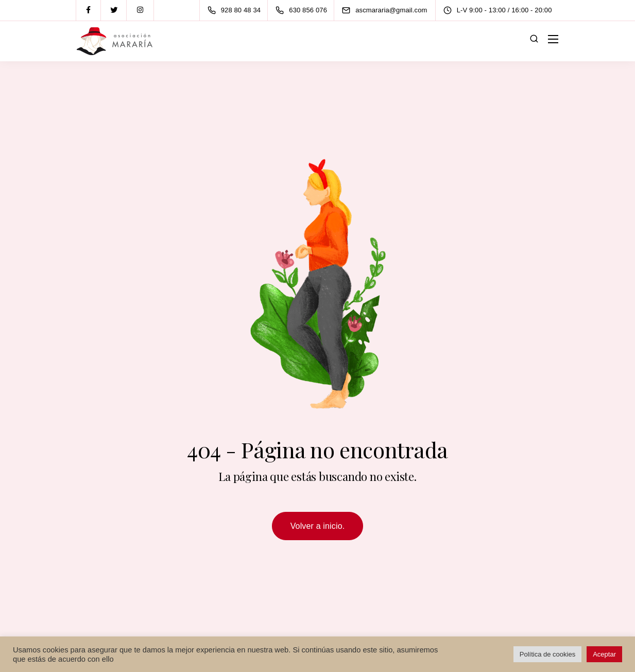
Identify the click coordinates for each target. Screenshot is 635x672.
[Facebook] (89, 10)
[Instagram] (140, 10)
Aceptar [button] (604, 654)
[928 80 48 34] (236, 10)
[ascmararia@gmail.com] (394, 10)
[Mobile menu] (553, 39)
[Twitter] (114, 10)
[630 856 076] (303, 10)
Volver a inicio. (318, 526)
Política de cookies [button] (547, 654)
